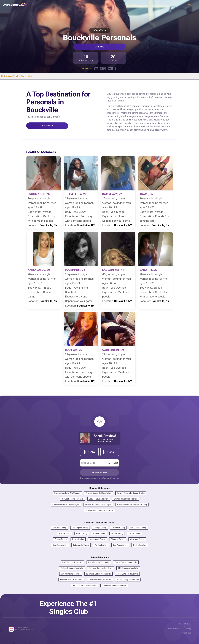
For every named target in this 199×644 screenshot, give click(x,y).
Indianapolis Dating (81, 545)
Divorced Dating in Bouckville (101, 568)
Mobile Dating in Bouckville (128, 580)
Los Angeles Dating (80, 528)
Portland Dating (101, 545)
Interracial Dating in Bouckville (99, 574)
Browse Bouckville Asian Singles (98, 505)
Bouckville (26, 76)
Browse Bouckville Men (99, 499)
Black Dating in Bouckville (99, 562)
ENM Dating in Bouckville (128, 568)
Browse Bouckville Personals (126, 499)
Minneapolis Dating (97, 539)
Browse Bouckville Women (72, 499)
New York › (14, 76)
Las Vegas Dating (120, 545)
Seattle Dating (117, 533)
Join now (100, 47)
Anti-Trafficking (186, 629)
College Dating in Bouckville (72, 568)
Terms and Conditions (111, 478)
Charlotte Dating (118, 539)
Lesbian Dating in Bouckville (72, 580)
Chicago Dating (100, 528)
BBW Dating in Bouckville (72, 562)
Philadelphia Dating (138, 528)
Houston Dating (118, 528)
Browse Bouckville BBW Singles (67, 493)
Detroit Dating (78, 539)
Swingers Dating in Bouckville (114, 585)
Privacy (189, 626)
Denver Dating (135, 533)
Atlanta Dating (65, 533)
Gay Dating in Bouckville (71, 574)
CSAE (170, 629)
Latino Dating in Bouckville (127, 574)
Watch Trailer (100, 30)
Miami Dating (82, 533)
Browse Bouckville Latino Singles (66, 505)
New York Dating (60, 528)
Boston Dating (61, 539)
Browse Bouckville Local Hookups (99, 510)
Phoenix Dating (99, 533)
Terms (183, 626)
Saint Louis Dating (60, 545)
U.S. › (4, 76)
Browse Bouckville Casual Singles (131, 493)
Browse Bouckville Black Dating (99, 493)
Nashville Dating (140, 545)
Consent (176, 629)
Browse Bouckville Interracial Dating (132, 505)
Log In (191, 5)
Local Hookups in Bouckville (100, 580)
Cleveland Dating (137, 539)
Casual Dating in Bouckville (126, 562)
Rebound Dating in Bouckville (85, 585)
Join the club (47, 126)
